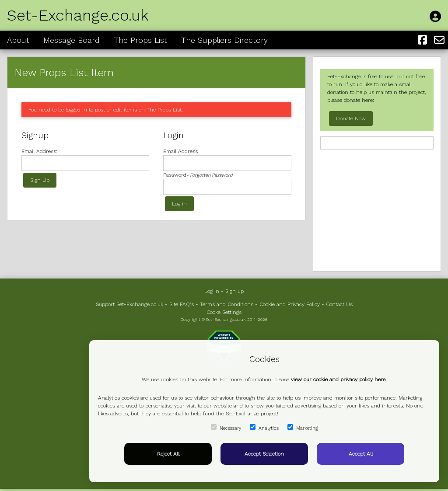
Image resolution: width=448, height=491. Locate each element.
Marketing (303, 428)
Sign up (234, 291)
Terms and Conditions (227, 304)
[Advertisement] (377, 209)
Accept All (361, 454)
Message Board (72, 40)
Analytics (264, 428)
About (18, 40)
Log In (212, 291)
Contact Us (339, 304)
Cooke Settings (224, 312)
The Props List (140, 40)
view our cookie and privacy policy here (338, 380)
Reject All (168, 454)
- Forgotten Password (210, 175)
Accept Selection (264, 454)
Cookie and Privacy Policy (290, 304)
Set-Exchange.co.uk (78, 15)
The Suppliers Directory (224, 40)
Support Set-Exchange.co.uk (129, 304)
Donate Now (351, 118)
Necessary (226, 428)
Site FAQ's (182, 304)
